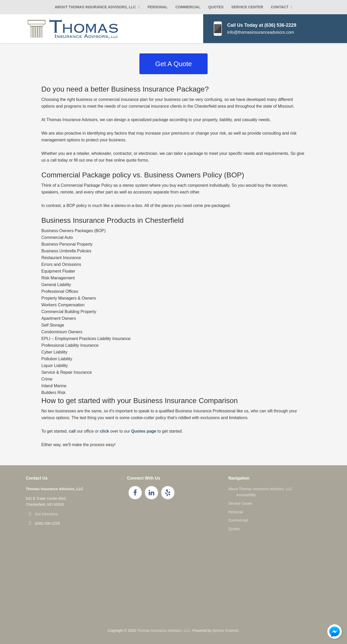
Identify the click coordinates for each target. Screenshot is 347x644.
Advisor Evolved (225, 631)
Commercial (188, 7)
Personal (158, 7)
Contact (279, 7)
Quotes (216, 7)
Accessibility (246, 495)
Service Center (247, 7)
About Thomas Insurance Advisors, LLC (95, 7)
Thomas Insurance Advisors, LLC (164, 631)
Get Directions (47, 514)
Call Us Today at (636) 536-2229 (262, 25)
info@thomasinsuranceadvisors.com (261, 32)
